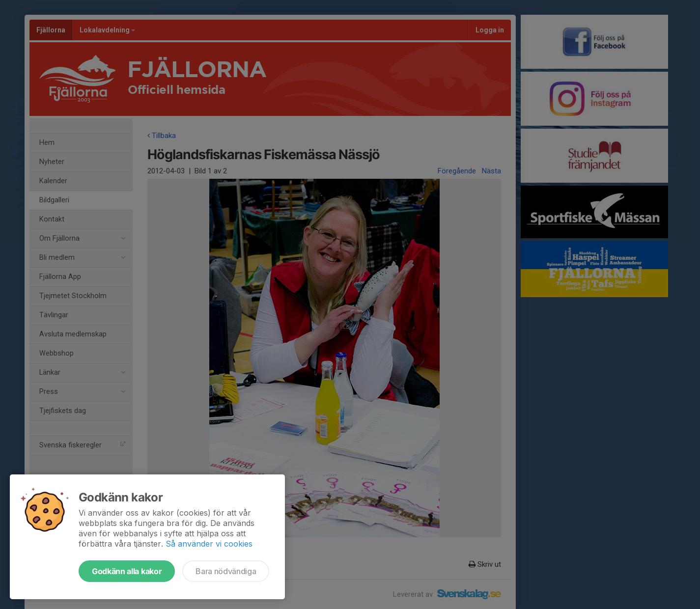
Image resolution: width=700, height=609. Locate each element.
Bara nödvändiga (226, 571)
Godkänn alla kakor (127, 571)
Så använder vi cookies (209, 544)
